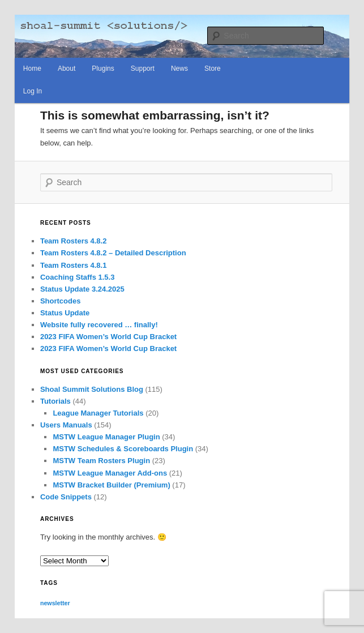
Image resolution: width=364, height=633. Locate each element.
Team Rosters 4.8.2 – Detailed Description (113, 253)
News (179, 69)
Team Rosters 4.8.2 (74, 241)
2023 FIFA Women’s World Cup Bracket (108, 337)
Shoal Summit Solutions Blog (92, 389)
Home (32, 69)
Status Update (65, 313)
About (67, 69)
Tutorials (55, 401)
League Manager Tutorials (98, 413)
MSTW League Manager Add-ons (110, 473)
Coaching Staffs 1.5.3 (77, 277)
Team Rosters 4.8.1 (74, 265)
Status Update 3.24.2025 (82, 289)
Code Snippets (66, 497)
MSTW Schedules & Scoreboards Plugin (123, 449)
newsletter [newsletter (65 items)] (55, 603)
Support (143, 69)
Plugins (103, 69)
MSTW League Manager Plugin (106, 437)
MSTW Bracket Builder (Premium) (111, 485)
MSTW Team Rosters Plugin (101, 461)
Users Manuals (66, 425)
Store (213, 69)
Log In (33, 91)
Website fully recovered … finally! (99, 325)
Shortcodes (61, 301)
